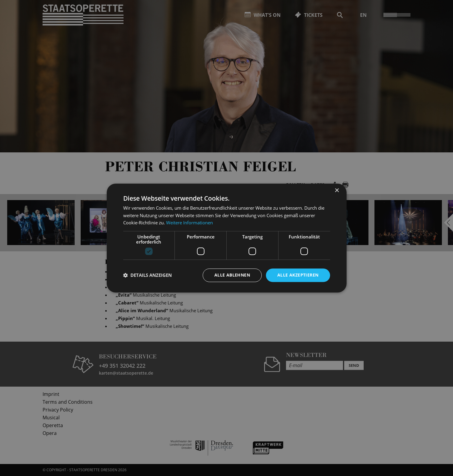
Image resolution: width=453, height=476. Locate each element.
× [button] (337, 191)
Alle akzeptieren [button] (298, 275)
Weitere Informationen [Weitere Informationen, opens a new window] (189, 223)
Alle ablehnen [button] (232, 275)
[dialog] (226, 238)
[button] (148, 275)
